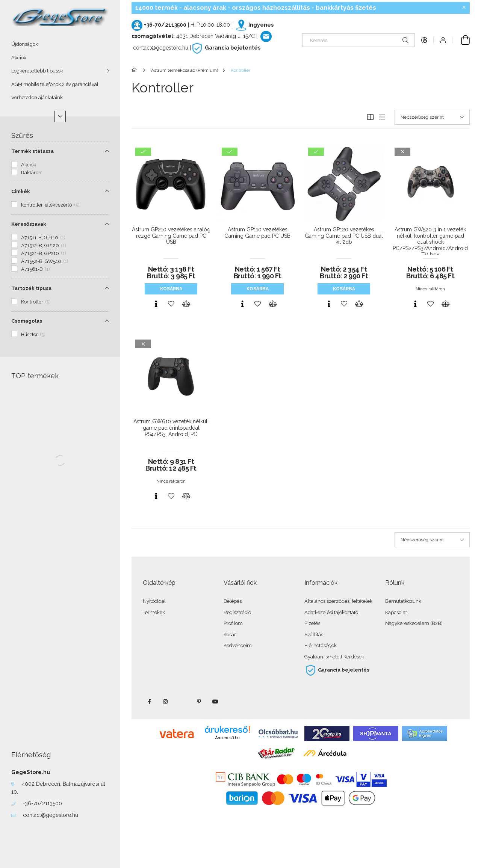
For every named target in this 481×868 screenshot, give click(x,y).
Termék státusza (33, 151)
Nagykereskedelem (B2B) (414, 623)
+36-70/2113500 (42, 803)
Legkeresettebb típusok (37, 71)
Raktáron (31, 173)
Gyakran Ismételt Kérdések (334, 657)
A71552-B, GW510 (45, 261)
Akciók (19, 58)
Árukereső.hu (227, 738)
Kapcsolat (396, 612)
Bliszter (33, 334)
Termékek (154, 612)
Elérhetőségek (321, 645)
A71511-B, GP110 (43, 238)
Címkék (21, 191)
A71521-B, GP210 (44, 253)
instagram (166, 702)
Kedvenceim (238, 645)
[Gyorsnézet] (156, 304)
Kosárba (171, 289)
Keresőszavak (29, 224)
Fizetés (312, 623)
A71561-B (36, 269)
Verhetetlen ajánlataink (37, 97)
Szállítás (314, 635)
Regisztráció (237, 612)
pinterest (199, 702)
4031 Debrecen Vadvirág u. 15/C (216, 36)
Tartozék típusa (31, 288)
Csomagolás (27, 321)
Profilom (233, 623)
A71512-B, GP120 (44, 245)
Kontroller (36, 302)
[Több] (60, 116)
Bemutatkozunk (403, 601)
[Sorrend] (432, 117)
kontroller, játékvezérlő (50, 205)
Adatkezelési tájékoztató (331, 612)
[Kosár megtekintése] (461, 40)
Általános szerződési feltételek (338, 601)
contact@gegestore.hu (51, 815)
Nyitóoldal (154, 601)
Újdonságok (25, 44)
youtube (215, 702)
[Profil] (443, 40)
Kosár (230, 635)
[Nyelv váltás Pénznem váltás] (424, 40)
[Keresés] (358, 40)
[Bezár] (464, 8)
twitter (182, 702)
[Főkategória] (135, 70)
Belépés (233, 601)
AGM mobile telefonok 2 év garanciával (55, 84)
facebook (149, 702)
